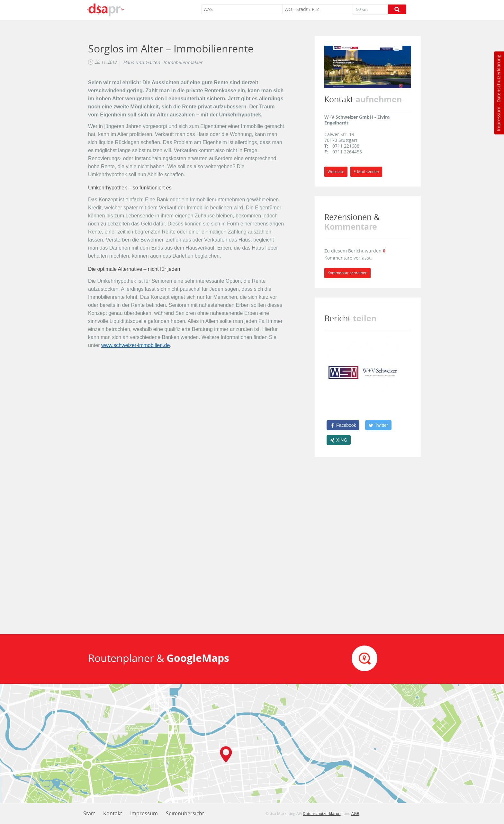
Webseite (336, 172)
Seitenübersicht (185, 813)
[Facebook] (343, 425)
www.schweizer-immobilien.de (135, 345)
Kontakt (113, 813)
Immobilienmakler (183, 62)
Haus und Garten (142, 62)
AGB (355, 813)
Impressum (498, 119)
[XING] (339, 440)
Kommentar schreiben (347, 273)
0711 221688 (346, 146)
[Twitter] (378, 425)
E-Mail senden (366, 172)
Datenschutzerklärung (498, 79)
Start (89, 813)
